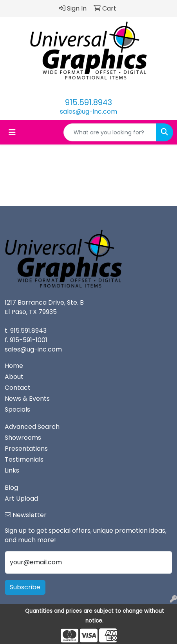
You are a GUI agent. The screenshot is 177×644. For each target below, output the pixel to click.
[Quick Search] (110, 132)
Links (12, 470)
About (14, 377)
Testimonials (24, 459)
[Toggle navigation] (12, 132)
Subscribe (25, 587)
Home (14, 366)
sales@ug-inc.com (88, 111)
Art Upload (21, 499)
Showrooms (23, 438)
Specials (17, 409)
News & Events (27, 399)
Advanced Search (32, 427)
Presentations (26, 449)
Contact (18, 388)
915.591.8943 (88, 102)
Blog (11, 488)
